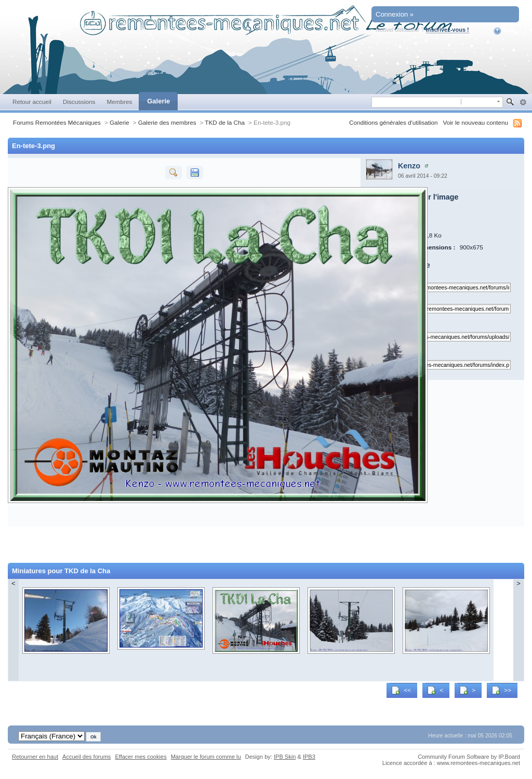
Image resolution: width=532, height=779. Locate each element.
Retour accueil (32, 102)
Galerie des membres (167, 122)
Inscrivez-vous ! (448, 30)
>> (501, 690)
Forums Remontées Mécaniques (57, 122)
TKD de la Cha (225, 122)
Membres (119, 102)
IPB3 (309, 757)
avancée (523, 102)
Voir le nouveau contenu (476, 122)
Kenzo (409, 166)
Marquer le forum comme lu (206, 757)
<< (401, 690)
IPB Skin (285, 757)
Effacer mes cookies (141, 757)
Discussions (79, 102)
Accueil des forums (87, 757)
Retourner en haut (35, 757)
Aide (504, 31)
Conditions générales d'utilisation (394, 122)
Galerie (158, 101)
